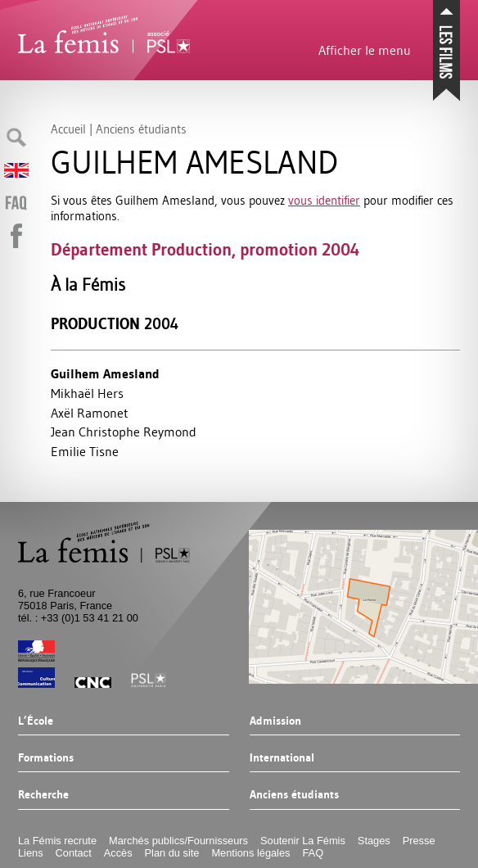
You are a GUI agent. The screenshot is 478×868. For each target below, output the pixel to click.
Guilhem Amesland (105, 374)
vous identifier (324, 200)
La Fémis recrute (57, 841)
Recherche (43, 795)
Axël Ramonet (90, 413)
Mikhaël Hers (87, 393)
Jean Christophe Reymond (124, 432)
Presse (419, 841)
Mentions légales (250, 853)
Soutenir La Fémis (303, 841)
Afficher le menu (365, 50)
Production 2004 (115, 324)
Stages (374, 841)
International (282, 758)
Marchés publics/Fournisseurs (178, 841)
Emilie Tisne (85, 451)
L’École (36, 721)
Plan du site (172, 853)
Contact (74, 853)
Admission (275, 721)
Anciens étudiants (294, 795)
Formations (46, 758)
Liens (31, 853)
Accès (118, 853)
